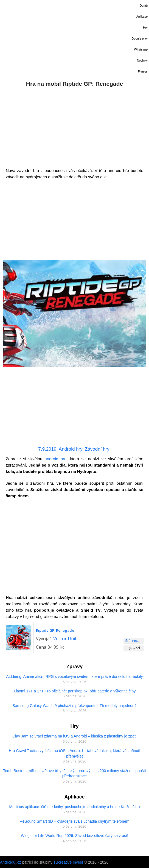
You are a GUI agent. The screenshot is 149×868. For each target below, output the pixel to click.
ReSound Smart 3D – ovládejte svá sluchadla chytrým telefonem (75, 821)
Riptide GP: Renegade (55, 630)
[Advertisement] (75, 126)
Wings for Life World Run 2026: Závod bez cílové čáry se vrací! (74, 836)
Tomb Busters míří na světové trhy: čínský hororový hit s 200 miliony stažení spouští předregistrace (74, 773)
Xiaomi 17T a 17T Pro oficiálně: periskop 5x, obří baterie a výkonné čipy (74, 691)
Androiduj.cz (11, 862)
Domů (144, 5)
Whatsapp (141, 49)
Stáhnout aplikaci (134, 640)
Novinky (142, 60)
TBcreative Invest (68, 862)
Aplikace (142, 16)
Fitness (143, 71)
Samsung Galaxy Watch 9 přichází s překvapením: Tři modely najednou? (74, 706)
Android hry (71, 449)
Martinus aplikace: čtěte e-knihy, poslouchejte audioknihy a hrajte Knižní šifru (75, 807)
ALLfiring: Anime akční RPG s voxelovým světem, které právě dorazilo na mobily (75, 676)
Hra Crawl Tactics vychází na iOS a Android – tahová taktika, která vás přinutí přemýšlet (74, 753)
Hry (145, 27)
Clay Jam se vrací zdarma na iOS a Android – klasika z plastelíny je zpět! (74, 736)
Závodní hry (97, 449)
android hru (55, 459)
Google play (140, 38)
